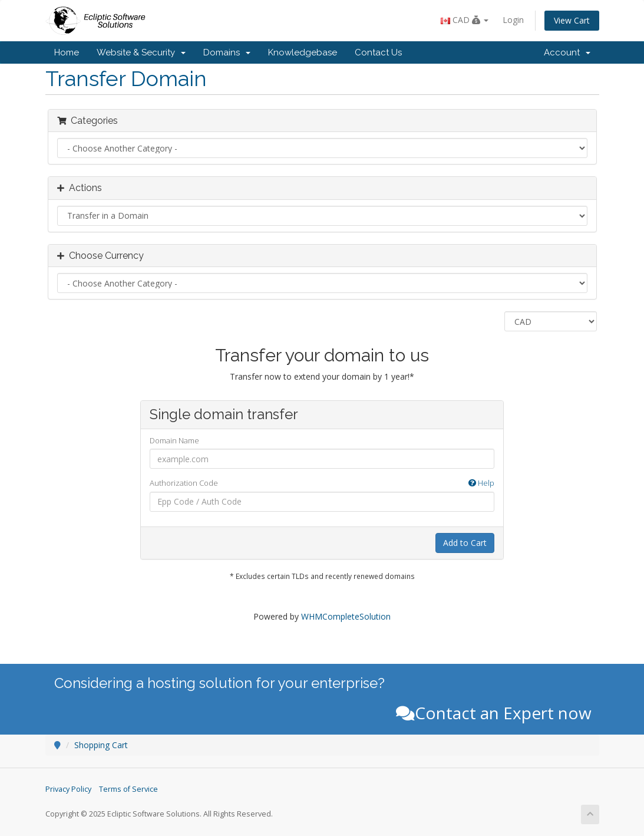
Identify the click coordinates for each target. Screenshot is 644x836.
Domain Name (174, 440)
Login (513, 20)
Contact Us (378, 52)
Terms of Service (128, 789)
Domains (227, 52)
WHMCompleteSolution (346, 616)
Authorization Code (322, 483)
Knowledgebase (303, 52)
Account (567, 52)
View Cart (572, 20)
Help (481, 483)
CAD (465, 20)
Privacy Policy (68, 789)
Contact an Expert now (494, 713)
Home (67, 52)
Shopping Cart (101, 745)
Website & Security (141, 52)
